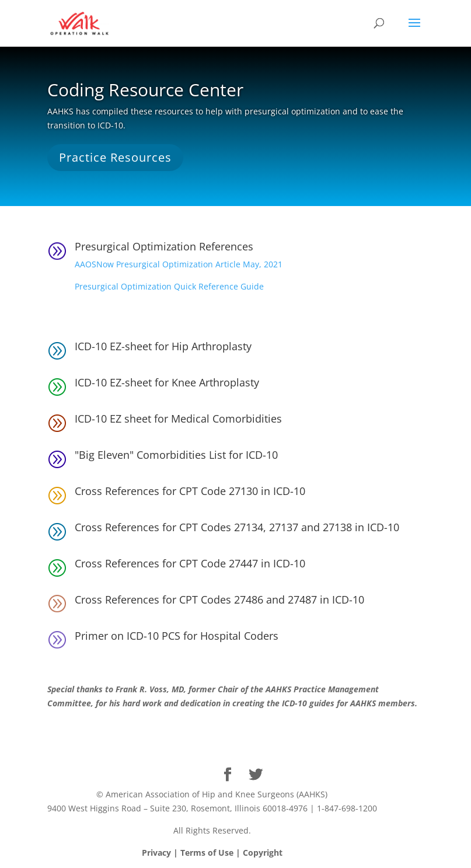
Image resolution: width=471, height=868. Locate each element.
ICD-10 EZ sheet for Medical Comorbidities (178, 419)
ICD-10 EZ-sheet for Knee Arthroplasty (167, 382)
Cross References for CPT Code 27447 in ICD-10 (190, 563)
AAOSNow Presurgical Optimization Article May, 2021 (179, 264)
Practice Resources (115, 157)
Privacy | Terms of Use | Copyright (212, 853)
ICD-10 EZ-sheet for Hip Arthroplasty (163, 346)
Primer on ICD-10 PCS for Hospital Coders (177, 636)
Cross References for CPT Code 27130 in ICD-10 (190, 491)
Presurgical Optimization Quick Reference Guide (169, 286)
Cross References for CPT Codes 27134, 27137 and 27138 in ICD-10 (237, 527)
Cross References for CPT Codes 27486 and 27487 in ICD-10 (219, 599)
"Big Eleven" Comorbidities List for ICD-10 (176, 455)
